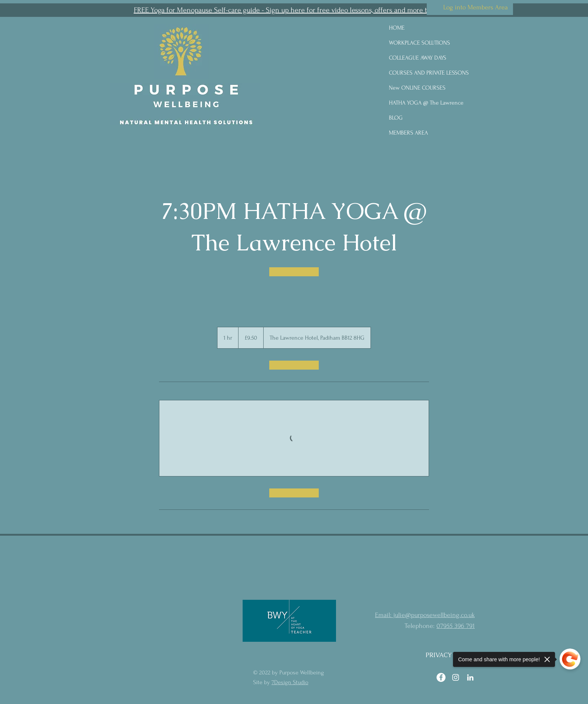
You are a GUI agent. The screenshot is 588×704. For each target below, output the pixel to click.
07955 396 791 (456, 626)
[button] (294, 10)
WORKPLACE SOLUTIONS (419, 43)
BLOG (396, 118)
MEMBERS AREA (408, 133)
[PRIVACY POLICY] (451, 655)
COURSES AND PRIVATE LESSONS (429, 73)
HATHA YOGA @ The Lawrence (426, 103)
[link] (294, 272)
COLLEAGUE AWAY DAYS (418, 58)
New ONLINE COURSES (417, 88)
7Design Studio (290, 682)
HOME (397, 28)
